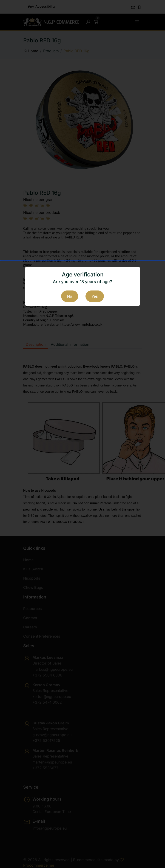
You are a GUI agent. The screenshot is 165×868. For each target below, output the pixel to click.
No (70, 296)
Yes (95, 296)
